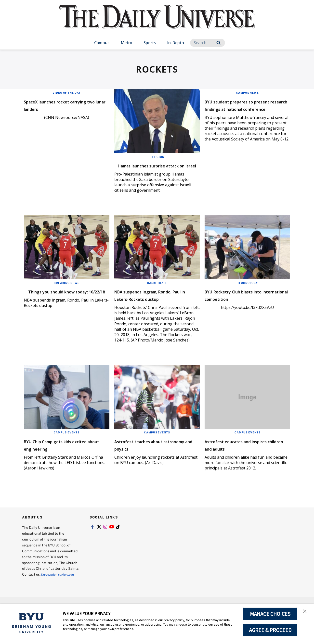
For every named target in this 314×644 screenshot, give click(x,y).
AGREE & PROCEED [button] (270, 630)
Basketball (157, 290)
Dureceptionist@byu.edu (42, 595)
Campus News (248, 92)
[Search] (208, 43)
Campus (102, 43)
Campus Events (66, 447)
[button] (306, 613)
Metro (126, 43)
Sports (150, 43)
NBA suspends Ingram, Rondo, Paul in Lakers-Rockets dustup (147, 306)
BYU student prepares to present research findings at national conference (246, 108)
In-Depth (176, 43)
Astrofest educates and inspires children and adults (245, 459)
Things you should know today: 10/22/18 (59, 302)
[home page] (157, 22)
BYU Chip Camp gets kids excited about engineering (62, 459)
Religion (157, 157)
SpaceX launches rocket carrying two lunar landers (62, 105)
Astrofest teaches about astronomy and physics (149, 459)
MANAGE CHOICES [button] (270, 614)
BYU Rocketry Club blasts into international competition (241, 306)
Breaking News (66, 290)
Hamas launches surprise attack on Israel (151, 169)
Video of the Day (67, 92)
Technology (248, 290)
